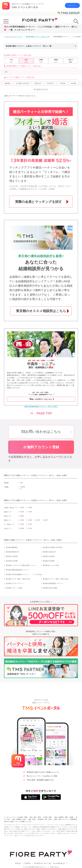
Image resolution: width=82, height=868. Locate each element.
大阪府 (22, 520)
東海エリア (8, 516)
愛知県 (22, 516)
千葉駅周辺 (23, 488)
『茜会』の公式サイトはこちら (40, 399)
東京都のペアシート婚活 (14, 588)
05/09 (41, 61)
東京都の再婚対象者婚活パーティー (18, 570)
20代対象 (62, 83)
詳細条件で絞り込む (42, 89)
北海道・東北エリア (11, 508)
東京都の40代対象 (12, 561)
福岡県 (22, 528)
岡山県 (22, 524)
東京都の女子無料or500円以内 (53, 547)
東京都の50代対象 (49, 561)
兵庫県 (38, 520)
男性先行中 (38, 83)
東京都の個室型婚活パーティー (53, 583)
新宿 (6, 72)
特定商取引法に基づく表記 (43, 863)
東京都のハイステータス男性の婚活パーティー (21, 565)
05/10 (56, 61)
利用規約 (28, 863)
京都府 (30, 520)
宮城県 (30, 507)
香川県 (30, 524)
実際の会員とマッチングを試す (39, 202)
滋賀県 (46, 520)
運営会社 (18, 863)
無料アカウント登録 (41, 447)
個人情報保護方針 (59, 863)
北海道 (22, 507)
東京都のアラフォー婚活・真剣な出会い (56, 579)
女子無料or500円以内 (23, 83)
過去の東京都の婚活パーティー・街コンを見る (41, 407)
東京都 (22, 512)
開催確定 (8, 83)
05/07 (11, 61)
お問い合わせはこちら (41, 432)
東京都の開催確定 (12, 547)
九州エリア (8, 529)
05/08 (26, 61)
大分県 (30, 528)
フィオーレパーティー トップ (13, 37)
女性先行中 (51, 83)
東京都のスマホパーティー (15, 583)
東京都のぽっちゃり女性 (51, 565)
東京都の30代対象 (49, 556)
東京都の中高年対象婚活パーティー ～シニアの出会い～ (25, 575)
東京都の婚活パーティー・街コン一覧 (38, 37)
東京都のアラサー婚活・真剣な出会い (18, 579)
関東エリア (8, 512)
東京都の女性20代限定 (50, 588)
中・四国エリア (9, 524)
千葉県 (30, 512)
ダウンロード (72, 5)
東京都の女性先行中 (49, 552)
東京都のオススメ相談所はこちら (41, 311)
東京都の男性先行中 (13, 552)
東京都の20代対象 (12, 556)
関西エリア (8, 520)
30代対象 (73, 83)
